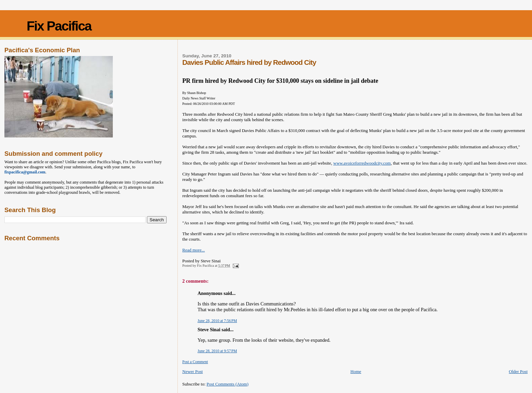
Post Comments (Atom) (228, 384)
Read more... (193, 250)
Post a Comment (195, 362)
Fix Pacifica (59, 26)
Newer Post (192, 371)
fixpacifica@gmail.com (25, 172)
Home (356, 371)
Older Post (518, 371)
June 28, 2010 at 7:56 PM (217, 321)
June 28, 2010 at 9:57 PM (217, 351)
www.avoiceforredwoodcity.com (362, 163)
